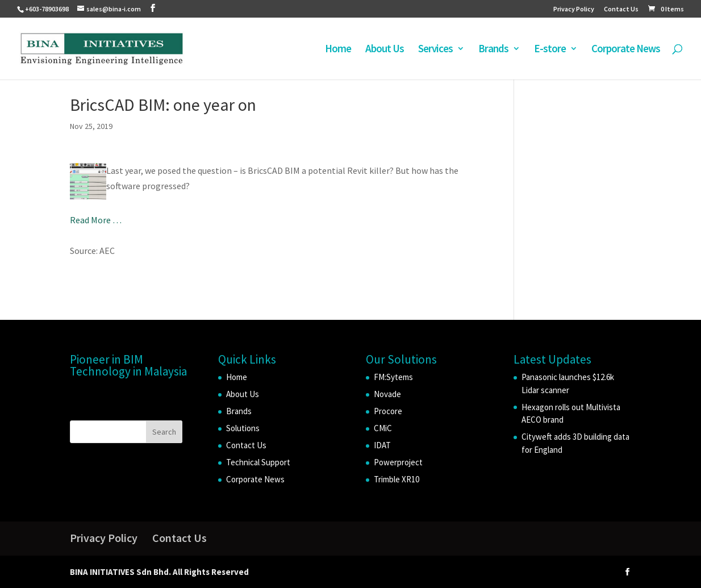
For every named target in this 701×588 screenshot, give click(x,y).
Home (338, 50)
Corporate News (626, 50)
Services (435, 50)
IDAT (382, 445)
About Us (385, 50)
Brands (493, 50)
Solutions (243, 428)
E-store (550, 50)
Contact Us (621, 9)
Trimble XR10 (397, 479)
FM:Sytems (393, 377)
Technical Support (258, 462)
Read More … (96, 220)
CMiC (383, 428)
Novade (387, 394)
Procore (388, 411)
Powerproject (398, 462)
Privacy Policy (574, 9)
